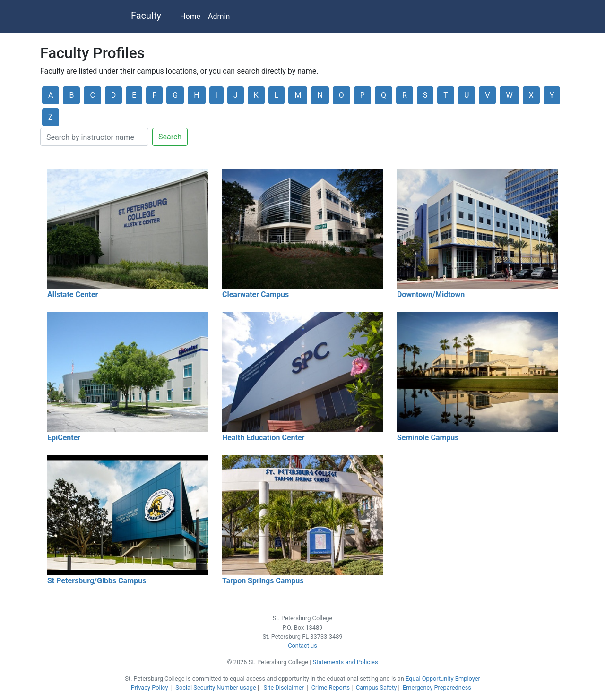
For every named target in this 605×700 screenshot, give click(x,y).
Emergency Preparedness (437, 687)
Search (170, 137)
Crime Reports (331, 687)
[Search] (94, 137)
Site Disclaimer (284, 687)
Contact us (302, 645)
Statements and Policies (346, 662)
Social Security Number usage (216, 687)
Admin (219, 16)
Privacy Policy (150, 687)
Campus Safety (376, 687)
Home (190, 16)
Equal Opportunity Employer (443, 679)
